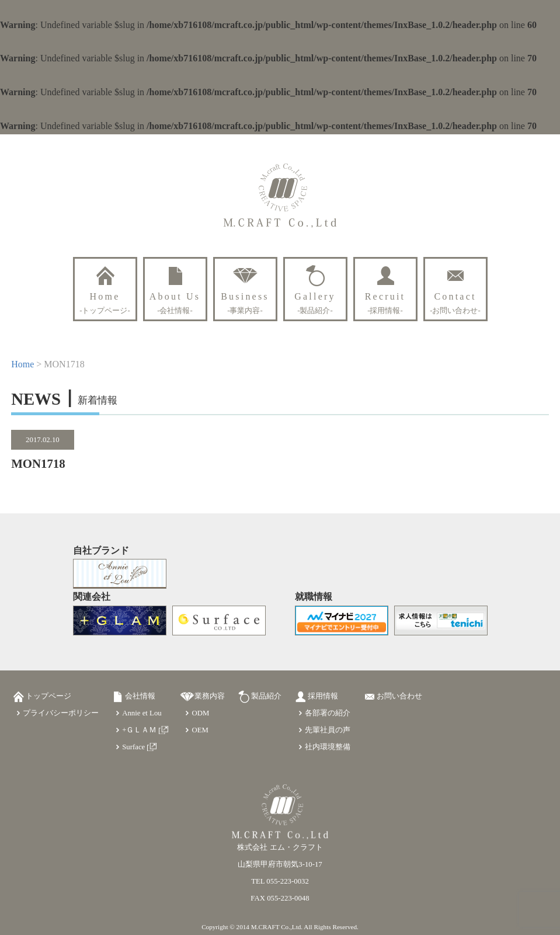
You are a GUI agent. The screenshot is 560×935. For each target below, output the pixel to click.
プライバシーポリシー (61, 713)
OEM (200, 730)
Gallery (315, 303)
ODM (200, 713)
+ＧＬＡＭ (139, 730)
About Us (175, 303)
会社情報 (140, 696)
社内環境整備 (328, 747)
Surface (133, 747)
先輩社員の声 (328, 730)
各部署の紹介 (328, 713)
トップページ (48, 696)
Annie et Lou (142, 713)
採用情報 (323, 696)
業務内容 (210, 696)
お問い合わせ (399, 696)
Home (105, 303)
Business (245, 303)
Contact (455, 303)
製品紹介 (266, 696)
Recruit (385, 303)
